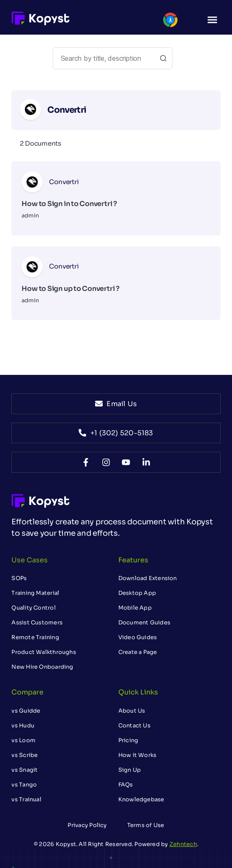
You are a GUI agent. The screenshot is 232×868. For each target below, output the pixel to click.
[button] (213, 19)
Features (133, 560)
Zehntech (183, 844)
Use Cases (30, 560)
